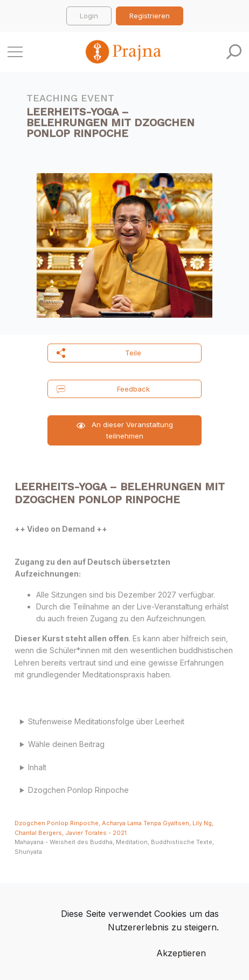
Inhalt (37, 767)
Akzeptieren (181, 953)
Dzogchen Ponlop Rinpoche (79, 790)
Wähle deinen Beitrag (66, 744)
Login (89, 16)
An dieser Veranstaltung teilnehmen (125, 430)
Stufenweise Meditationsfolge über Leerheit (107, 721)
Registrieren (150, 16)
